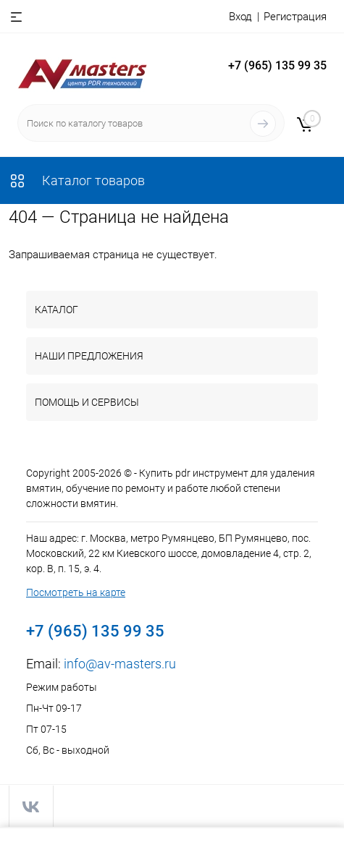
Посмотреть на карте (76, 592)
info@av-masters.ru (120, 664)
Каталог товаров (77, 180)
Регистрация (295, 17)
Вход (240, 17)
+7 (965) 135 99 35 (277, 65)
